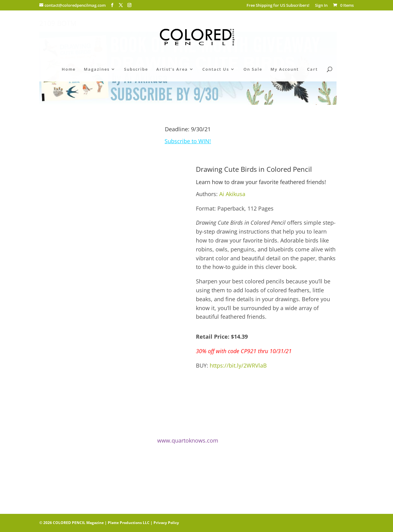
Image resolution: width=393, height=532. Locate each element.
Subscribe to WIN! (188, 141)
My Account (285, 69)
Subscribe (136, 69)
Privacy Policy (166, 523)
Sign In (321, 6)
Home (69, 69)
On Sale (253, 69)
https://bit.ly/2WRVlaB (238, 365)
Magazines (97, 69)
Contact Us (216, 69)
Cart (312, 69)
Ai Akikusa (232, 194)
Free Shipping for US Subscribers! (278, 6)
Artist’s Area (172, 69)
